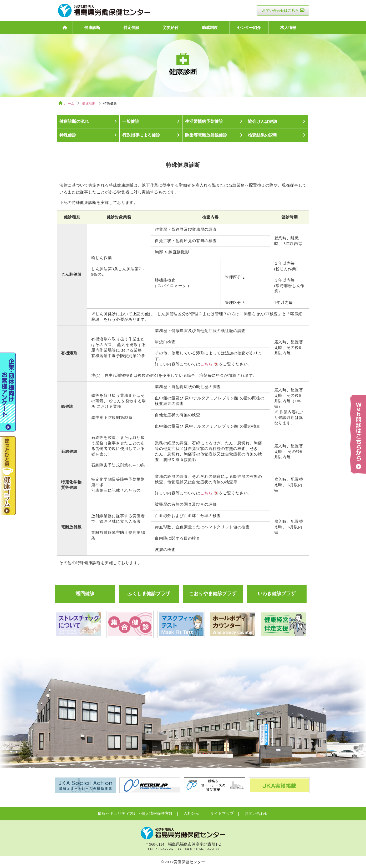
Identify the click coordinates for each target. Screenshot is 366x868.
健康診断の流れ (74, 121)
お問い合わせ (256, 814)
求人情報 (288, 28)
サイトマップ (222, 814)
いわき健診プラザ (277, 594)
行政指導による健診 (141, 135)
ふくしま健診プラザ (149, 594)
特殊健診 (68, 135)
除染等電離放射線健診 (206, 135)
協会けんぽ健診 (263, 121)
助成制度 (210, 28)
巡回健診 (85, 594)
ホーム (69, 104)
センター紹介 (249, 28)
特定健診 (131, 28)
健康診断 (92, 28)
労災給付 (171, 28)
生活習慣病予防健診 (204, 121)
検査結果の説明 (263, 135)
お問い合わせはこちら (280, 11)
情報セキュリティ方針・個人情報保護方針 (135, 814)
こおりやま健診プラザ (213, 594)
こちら (207, 364)
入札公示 (191, 814)
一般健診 (131, 121)
